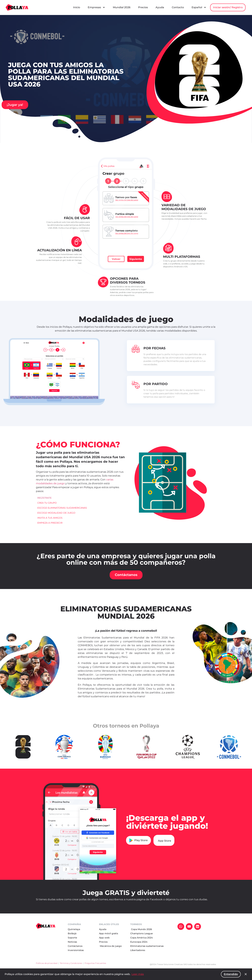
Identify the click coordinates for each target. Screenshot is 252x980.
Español (230, 5)
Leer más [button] (138, 974)
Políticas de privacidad (47, 967)
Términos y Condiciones (71, 967)
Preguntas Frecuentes (95, 967)
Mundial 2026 (153, 5)
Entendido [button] (231, 974)
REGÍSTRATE (44, 501)
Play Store (138, 844)
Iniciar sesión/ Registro (224, 14)
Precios (174, 5)
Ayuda (191, 5)
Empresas (128, 5)
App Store (165, 844)
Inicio (108, 5)
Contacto (209, 5)
